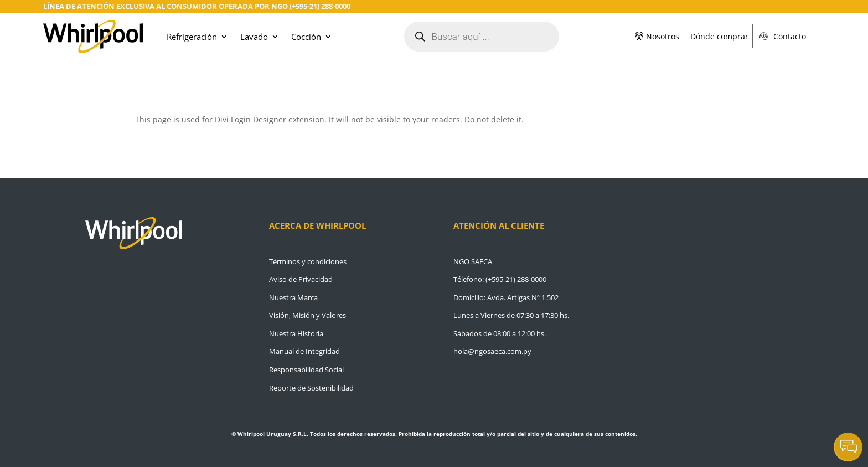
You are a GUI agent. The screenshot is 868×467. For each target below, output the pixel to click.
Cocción (306, 37)
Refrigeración (192, 37)
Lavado (254, 37)
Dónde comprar (719, 36)
